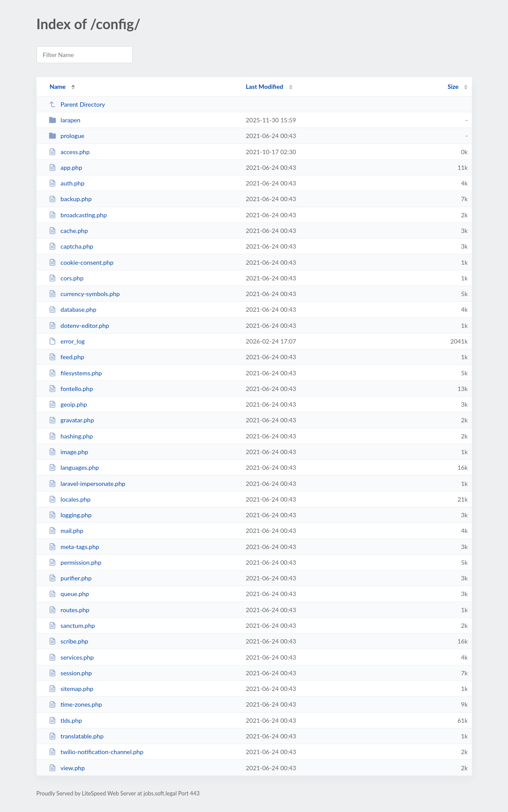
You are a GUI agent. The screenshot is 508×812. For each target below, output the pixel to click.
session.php (70, 673)
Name (58, 86)
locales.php (70, 499)
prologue (67, 136)
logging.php (70, 515)
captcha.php (71, 246)
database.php (73, 309)
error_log (67, 341)
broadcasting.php (78, 215)
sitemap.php (71, 689)
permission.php (75, 562)
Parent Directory (77, 104)
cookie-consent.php (81, 262)
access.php (69, 152)
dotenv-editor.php (79, 325)
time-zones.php (76, 704)
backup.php (70, 199)
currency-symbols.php (84, 294)
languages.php (74, 467)
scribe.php (69, 641)
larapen (65, 120)
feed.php (67, 357)
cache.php (68, 231)
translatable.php (76, 736)
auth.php (67, 183)
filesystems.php (76, 373)
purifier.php (70, 578)
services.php (71, 657)
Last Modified (265, 86)
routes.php (69, 610)
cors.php (66, 278)
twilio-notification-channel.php (96, 752)
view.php (67, 768)
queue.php (69, 594)
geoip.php (68, 404)
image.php (69, 452)
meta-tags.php (74, 547)
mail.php (66, 531)
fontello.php (71, 389)
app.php (66, 167)
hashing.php (71, 436)
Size (453, 86)
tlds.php (66, 720)
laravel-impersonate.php (87, 483)
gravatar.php (71, 420)
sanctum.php (72, 625)
